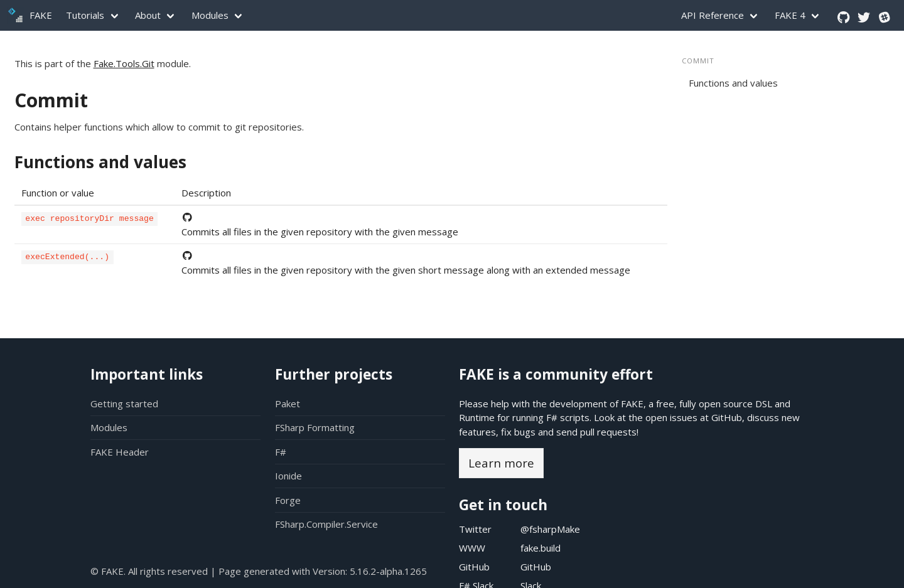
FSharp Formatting (315, 427)
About (148, 15)
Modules (210, 15)
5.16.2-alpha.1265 (388, 571)
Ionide (288, 476)
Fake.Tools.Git (124, 63)
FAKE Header (120, 452)
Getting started (124, 404)
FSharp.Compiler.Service (326, 524)
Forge (288, 500)
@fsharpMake (550, 529)
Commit (51, 100)
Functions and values (100, 162)
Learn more (501, 463)
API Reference (713, 15)
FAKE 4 (790, 15)
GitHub (727, 417)
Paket (288, 404)
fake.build (541, 548)
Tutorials (85, 15)
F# (281, 452)
